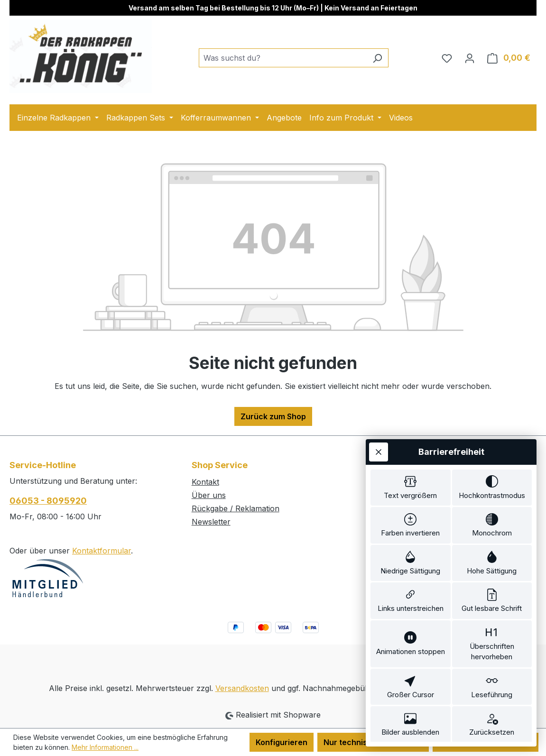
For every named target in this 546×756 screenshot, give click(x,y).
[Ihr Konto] (470, 58)
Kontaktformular (102, 551)
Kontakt (205, 482)
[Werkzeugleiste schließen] (379, 427)
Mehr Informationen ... (105, 747)
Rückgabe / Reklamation (236, 508)
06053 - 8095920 (48, 501)
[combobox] (283, 58)
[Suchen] (377, 58)
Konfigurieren (282, 742)
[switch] (411, 465)
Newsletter (211, 522)
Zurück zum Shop (273, 416)
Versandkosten (242, 688)
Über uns (209, 495)
